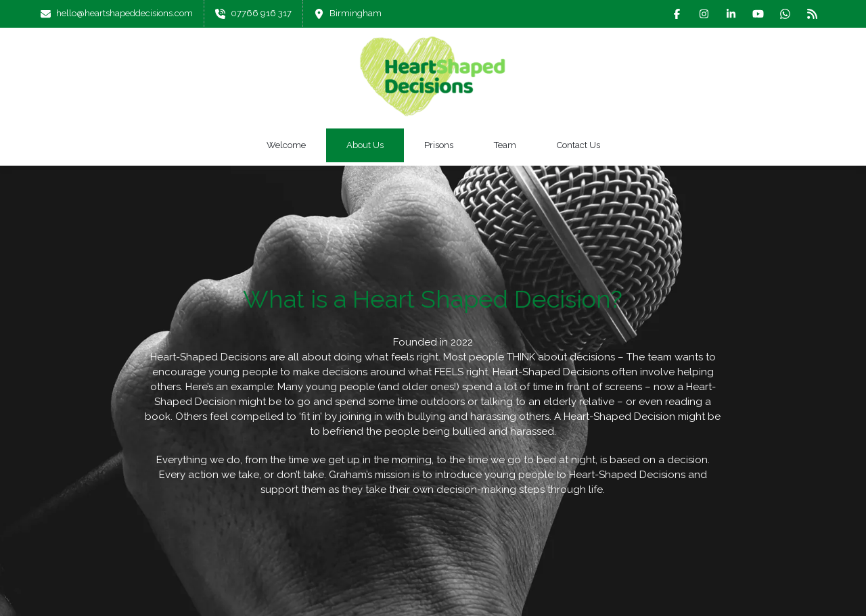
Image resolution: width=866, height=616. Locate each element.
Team (505, 145)
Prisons (439, 145)
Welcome (286, 145)
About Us (365, 145)
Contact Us (578, 145)
